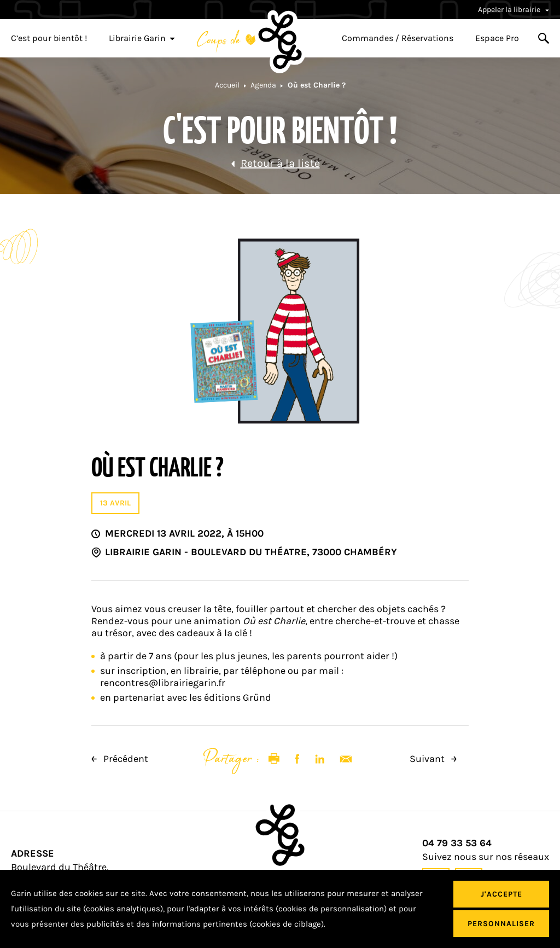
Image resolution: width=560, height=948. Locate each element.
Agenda (263, 85)
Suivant (433, 759)
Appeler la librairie (514, 10)
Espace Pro (497, 38)
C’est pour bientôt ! (49, 38)
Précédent (120, 759)
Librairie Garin (142, 38)
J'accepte (501, 894)
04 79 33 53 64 (457, 843)
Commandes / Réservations (398, 38)
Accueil (227, 85)
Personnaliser (501, 924)
